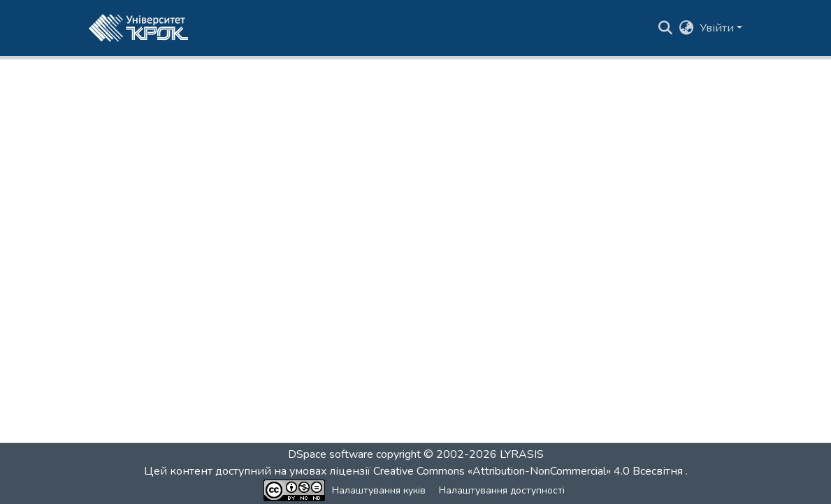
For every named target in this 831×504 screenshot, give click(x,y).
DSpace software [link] (331, 454)
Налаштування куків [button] (379, 490)
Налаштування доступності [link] (502, 490)
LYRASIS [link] (522, 454)
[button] (139, 28)
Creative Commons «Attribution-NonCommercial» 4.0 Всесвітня (529, 471)
